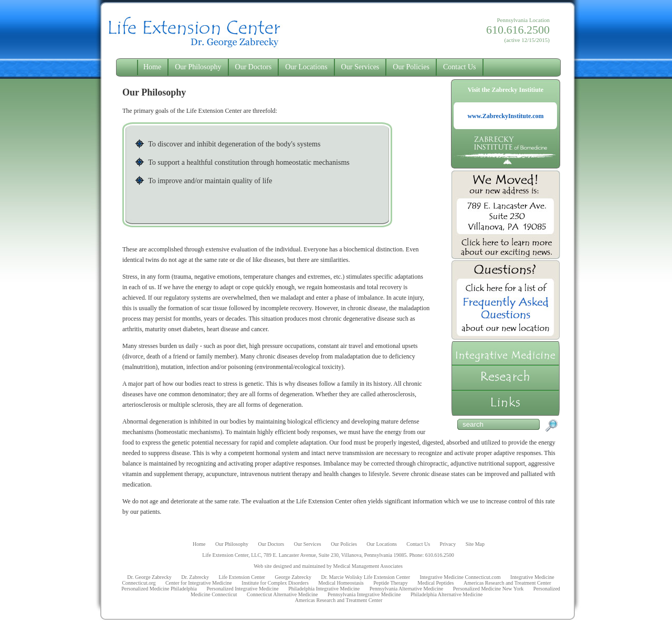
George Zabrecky (293, 577)
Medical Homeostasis (341, 583)
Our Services (360, 67)
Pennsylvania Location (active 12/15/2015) (518, 30)
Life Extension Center (242, 577)
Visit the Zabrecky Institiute (506, 104)
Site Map (475, 544)
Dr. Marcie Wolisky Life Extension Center (365, 577)
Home (152, 67)
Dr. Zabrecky (195, 577)
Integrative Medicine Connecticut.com (460, 577)
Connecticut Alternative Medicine (282, 594)
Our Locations (306, 67)
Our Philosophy (198, 67)
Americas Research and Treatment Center (507, 583)
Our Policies (411, 67)
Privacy (448, 544)
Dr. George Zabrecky (149, 577)
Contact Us (460, 67)
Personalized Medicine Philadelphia (159, 589)
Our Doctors (254, 67)
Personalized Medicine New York (488, 589)
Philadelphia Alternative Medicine (447, 594)
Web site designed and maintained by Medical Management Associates (328, 566)
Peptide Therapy (391, 583)
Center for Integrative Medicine (199, 583)
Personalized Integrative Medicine (243, 589)
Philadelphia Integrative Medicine (324, 589)
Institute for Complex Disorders (275, 583)
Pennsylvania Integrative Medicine (364, 594)
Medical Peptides (435, 583)
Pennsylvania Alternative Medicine (407, 589)
